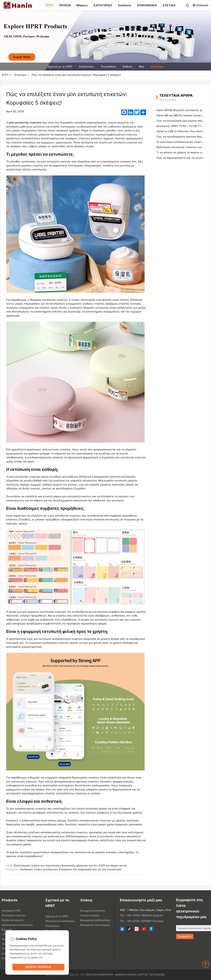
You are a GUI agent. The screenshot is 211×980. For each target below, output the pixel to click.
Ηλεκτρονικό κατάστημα (60, 921)
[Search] (187, 5)
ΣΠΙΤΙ (49, 5)
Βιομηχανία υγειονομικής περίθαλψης (97, 925)
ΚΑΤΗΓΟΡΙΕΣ (103, 5)
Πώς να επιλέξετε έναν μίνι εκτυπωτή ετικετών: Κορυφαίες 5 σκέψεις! (76, 75)
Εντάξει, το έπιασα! (38, 967)
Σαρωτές (7, 930)
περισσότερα (168, 100)
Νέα (141, 67)
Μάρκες (82, 5)
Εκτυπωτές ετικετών (14, 915)
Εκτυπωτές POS (11, 911)
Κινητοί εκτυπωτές (13, 920)
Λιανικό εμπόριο (90, 915)
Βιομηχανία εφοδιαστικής (95, 920)
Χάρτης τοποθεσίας (151, 975)
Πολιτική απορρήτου (100, 975)
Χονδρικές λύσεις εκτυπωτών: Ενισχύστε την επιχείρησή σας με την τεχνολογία (71, 869)
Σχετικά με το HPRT (60, 67)
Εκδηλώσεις (87, 67)
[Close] (65, 935)
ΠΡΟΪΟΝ (65, 5)
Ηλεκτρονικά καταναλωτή (17, 925)
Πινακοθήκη (108, 67)
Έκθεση (127, 67)
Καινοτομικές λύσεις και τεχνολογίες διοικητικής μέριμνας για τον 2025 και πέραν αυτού (70, 865)
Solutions (125, 5)
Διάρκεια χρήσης (126, 975)
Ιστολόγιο (157, 67)
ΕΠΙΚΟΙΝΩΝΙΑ (147, 5)
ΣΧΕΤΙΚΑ (169, 5)
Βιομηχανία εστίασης (93, 911)
